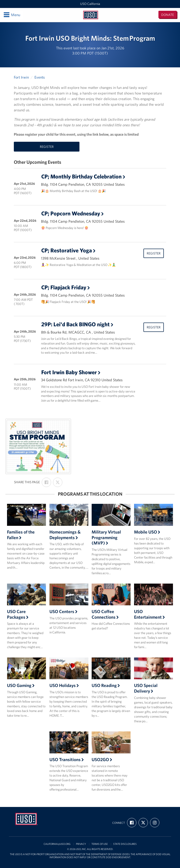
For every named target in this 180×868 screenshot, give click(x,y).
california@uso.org (57, 844)
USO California (90, 4)
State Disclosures (125, 844)
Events (40, 77)
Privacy (81, 844)
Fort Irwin (21, 77)
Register (47, 147)
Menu (12, 15)
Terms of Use (100, 844)
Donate (168, 15)
